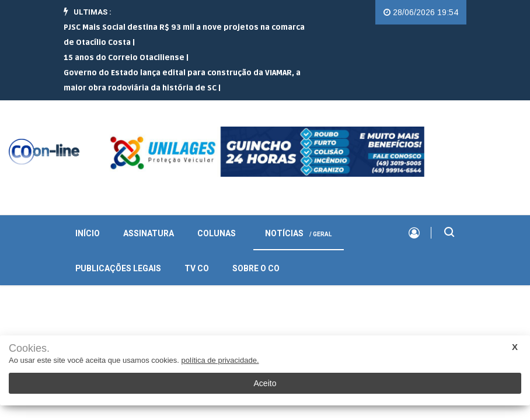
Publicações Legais (118, 269)
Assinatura (149, 234)
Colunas (217, 234)
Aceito (265, 383)
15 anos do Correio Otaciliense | (126, 58)
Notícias (299, 234)
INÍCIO (88, 234)
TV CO (197, 269)
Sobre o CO (256, 269)
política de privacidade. (220, 360)
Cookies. (29, 349)
